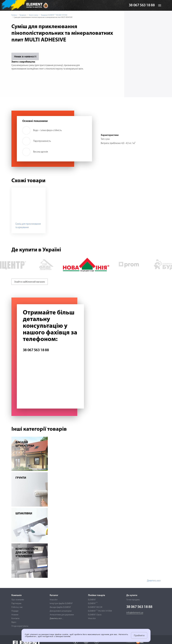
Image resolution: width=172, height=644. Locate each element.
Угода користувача (20, 626)
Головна (14, 15)
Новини (15, 615)
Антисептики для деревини (62, 615)
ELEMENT (92, 600)
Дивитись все (154, 581)
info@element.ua (135, 613)
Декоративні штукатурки (61, 611)
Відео (14, 622)
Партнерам (16, 604)
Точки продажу (133, 600)
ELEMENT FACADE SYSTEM (100, 611)
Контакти (15, 619)
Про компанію (18, 600)
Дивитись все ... (57, 619)
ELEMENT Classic (95, 615)
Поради (15, 611)
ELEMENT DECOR (95, 607)
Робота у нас (17, 607)
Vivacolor (54, 600)
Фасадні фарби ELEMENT (60, 607)
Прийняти (139, 635)
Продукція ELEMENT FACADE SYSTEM (54, 15)
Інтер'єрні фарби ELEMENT (61, 604)
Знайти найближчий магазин (30, 282)
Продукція (23, 15)
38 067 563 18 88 (142, 5)
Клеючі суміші (34, 15)
